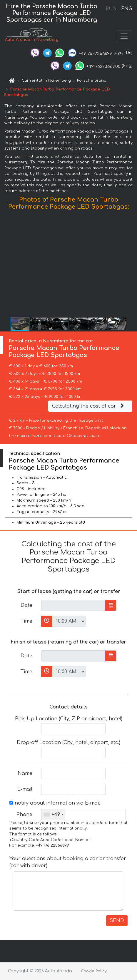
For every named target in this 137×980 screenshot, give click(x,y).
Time (26, 621)
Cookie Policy (94, 971)
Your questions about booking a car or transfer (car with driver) (68, 862)
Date (26, 605)
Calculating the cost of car (89, 406)
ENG (126, 9)
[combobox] (53, 815)
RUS (111, 9)
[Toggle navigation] (124, 36)
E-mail (25, 789)
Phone (24, 815)
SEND (117, 921)
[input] (73, 605)
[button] (132, 265)
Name (25, 773)
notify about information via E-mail (55, 803)
